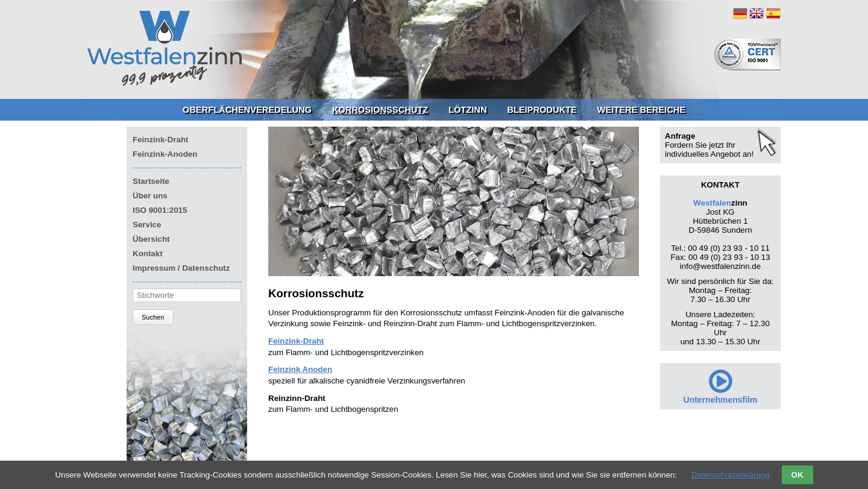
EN (756, 13)
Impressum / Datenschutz (181, 268)
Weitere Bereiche (642, 110)
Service (147, 225)
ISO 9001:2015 (160, 210)
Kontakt (148, 254)
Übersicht (151, 239)
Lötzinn (468, 110)
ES (773, 13)
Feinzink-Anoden (165, 154)
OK (797, 475)
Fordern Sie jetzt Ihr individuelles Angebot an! (709, 150)
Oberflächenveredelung (247, 110)
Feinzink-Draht (161, 140)
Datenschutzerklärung (731, 475)
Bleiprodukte (542, 110)
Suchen (153, 317)
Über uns (150, 196)
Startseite (151, 181)
